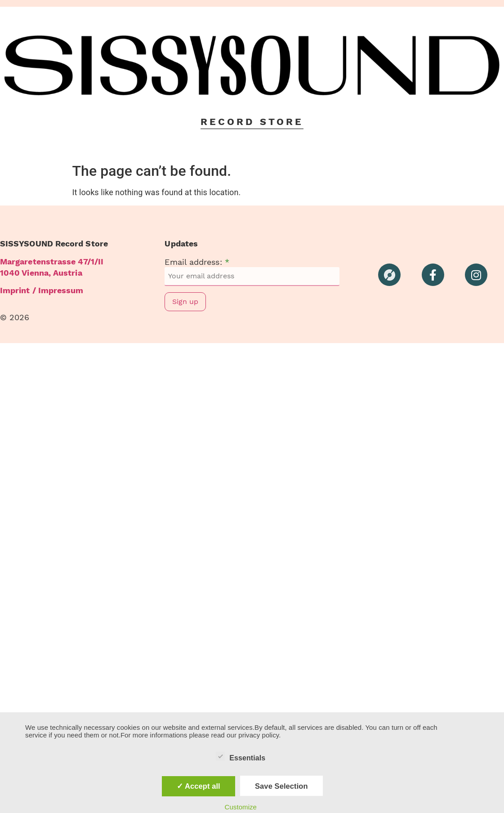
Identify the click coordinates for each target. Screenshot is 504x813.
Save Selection (281, 786)
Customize (241, 807)
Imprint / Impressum (42, 290)
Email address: (197, 262)
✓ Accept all (198, 786)
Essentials (241, 756)
